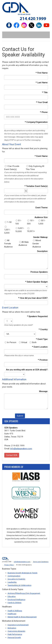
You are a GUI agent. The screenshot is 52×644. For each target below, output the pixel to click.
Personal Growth (14, 637)
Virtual (23, 342)
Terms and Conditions (41, 562)
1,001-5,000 (7, 230)
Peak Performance (15, 634)
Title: (46, 92)
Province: (44, 360)
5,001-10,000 (20, 230)
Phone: (45, 112)
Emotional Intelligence (16, 600)
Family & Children (14, 603)
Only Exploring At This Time (35, 168)
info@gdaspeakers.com (21, 449)
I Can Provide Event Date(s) (12, 168)
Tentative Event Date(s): (37, 186)
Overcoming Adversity (16, 631)
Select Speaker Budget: (37, 282)
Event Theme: (42, 208)
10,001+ (31, 230)
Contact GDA (12, 455)
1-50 (8, 222)
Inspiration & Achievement (18, 625)
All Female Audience (8, 244)
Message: (43, 391)
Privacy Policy (9, 565)
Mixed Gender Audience (37, 244)
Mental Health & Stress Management (22, 617)
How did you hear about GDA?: (34, 298)
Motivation (12, 628)
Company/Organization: (37, 122)
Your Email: (43, 102)
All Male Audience (24, 244)
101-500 (31, 222)
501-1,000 (42, 222)
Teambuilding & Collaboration (19, 585)
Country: (44, 329)
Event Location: (41, 347)
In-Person (10, 342)
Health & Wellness (15, 611)
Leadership (12, 582)
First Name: (43, 73)
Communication (14, 576)
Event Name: (42, 156)
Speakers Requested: (38, 316)
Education (12, 596)
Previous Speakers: (39, 272)
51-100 (18, 222)
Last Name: (43, 83)
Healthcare (12, 614)
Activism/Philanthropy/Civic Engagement (24, 593)
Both (33, 342)
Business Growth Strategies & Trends (22, 573)
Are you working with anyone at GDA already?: (27, 370)
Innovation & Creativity (16, 579)
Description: (42, 251)
